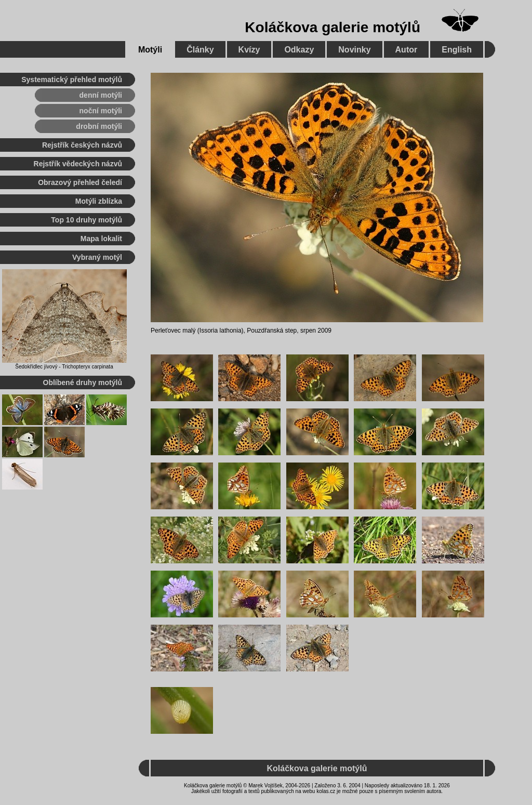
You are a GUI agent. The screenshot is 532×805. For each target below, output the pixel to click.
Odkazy (299, 50)
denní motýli (101, 95)
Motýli (150, 50)
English (457, 50)
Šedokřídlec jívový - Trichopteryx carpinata (64, 367)
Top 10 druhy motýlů (87, 220)
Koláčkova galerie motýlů (332, 27)
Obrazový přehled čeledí (80, 182)
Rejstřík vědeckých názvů (78, 164)
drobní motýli (99, 126)
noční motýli (101, 111)
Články (200, 50)
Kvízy (249, 50)
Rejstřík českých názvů (82, 145)
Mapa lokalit (101, 239)
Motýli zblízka (99, 201)
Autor (407, 50)
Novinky (354, 50)
